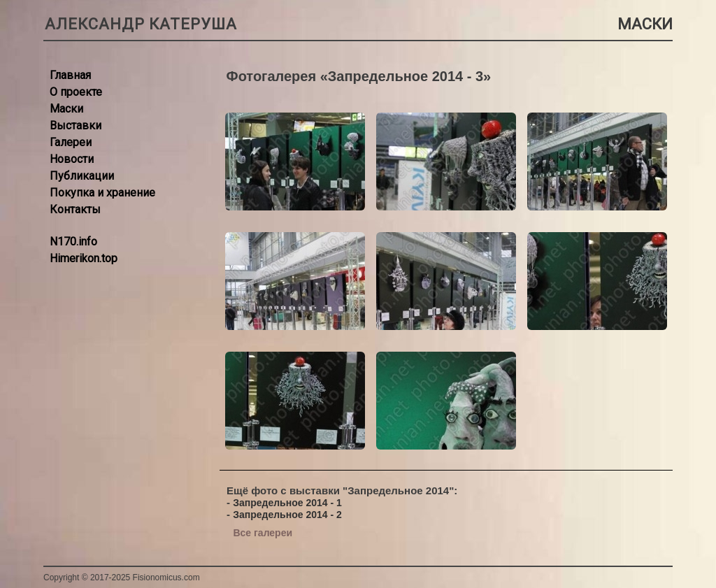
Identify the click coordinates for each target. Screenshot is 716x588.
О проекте (76, 92)
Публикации (82, 176)
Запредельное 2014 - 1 (287, 503)
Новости (72, 159)
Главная (70, 75)
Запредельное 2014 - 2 (287, 515)
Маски (66, 109)
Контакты (75, 209)
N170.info (73, 242)
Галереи (71, 142)
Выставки (76, 126)
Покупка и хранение (102, 193)
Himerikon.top (84, 258)
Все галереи (263, 533)
